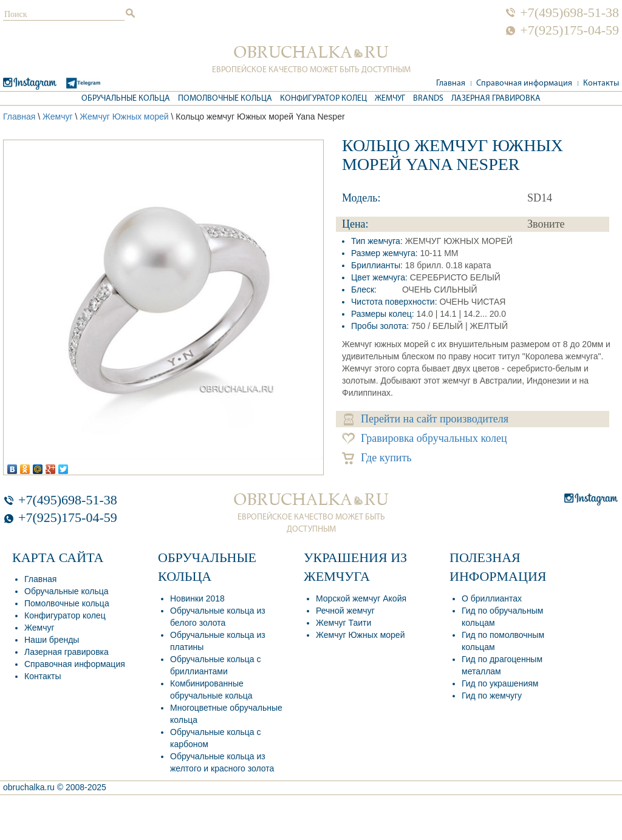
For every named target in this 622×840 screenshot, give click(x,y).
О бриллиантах (492, 598)
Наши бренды (52, 640)
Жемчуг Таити (343, 623)
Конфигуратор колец (323, 99)
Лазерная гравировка (496, 99)
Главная (451, 83)
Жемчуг (390, 99)
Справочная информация (524, 83)
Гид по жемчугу (492, 696)
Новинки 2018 (197, 598)
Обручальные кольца (126, 99)
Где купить (377, 458)
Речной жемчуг (345, 611)
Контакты (601, 83)
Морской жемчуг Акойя (361, 598)
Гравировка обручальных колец (425, 439)
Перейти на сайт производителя (426, 419)
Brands (428, 99)
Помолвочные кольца (225, 99)
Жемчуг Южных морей (124, 117)
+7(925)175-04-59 (569, 30)
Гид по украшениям (500, 683)
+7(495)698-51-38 (569, 13)
